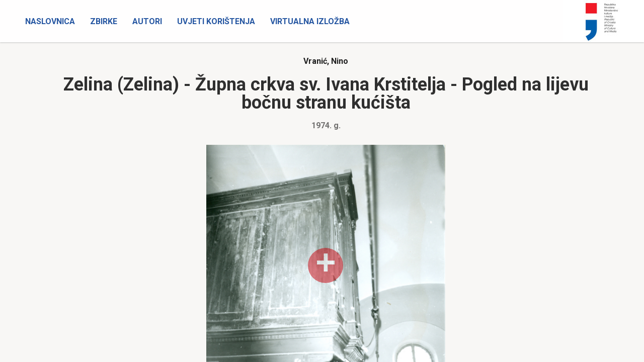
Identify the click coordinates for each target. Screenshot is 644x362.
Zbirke (104, 21)
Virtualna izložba (310, 21)
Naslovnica (50, 21)
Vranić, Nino (326, 61)
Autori (147, 21)
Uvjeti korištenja (216, 21)
